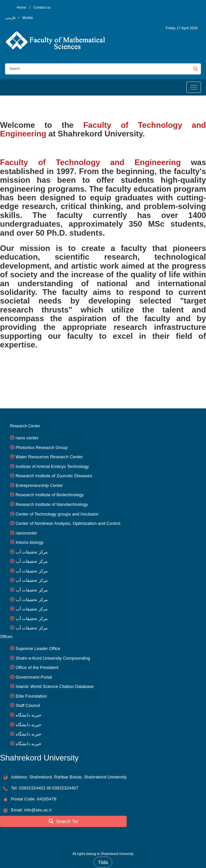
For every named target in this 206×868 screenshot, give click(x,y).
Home (21, 7)
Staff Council (28, 705)
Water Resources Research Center (49, 457)
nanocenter (26, 533)
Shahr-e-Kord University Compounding (53, 658)
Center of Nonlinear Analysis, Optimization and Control (68, 523)
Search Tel (63, 821)
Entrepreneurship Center (39, 485)
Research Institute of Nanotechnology (52, 504)
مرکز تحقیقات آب (32, 552)
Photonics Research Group (42, 447)
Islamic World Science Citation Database (55, 686)
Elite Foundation (31, 696)
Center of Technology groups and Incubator (57, 514)
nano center (27, 438)
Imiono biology (30, 542)
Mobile (28, 18)
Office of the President (37, 667)
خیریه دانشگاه (29, 715)
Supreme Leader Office (38, 649)
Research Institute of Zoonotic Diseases (54, 476)
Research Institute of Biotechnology (50, 495)
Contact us (42, 7)
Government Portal (34, 677)
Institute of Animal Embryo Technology (52, 466)
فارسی (11, 18)
